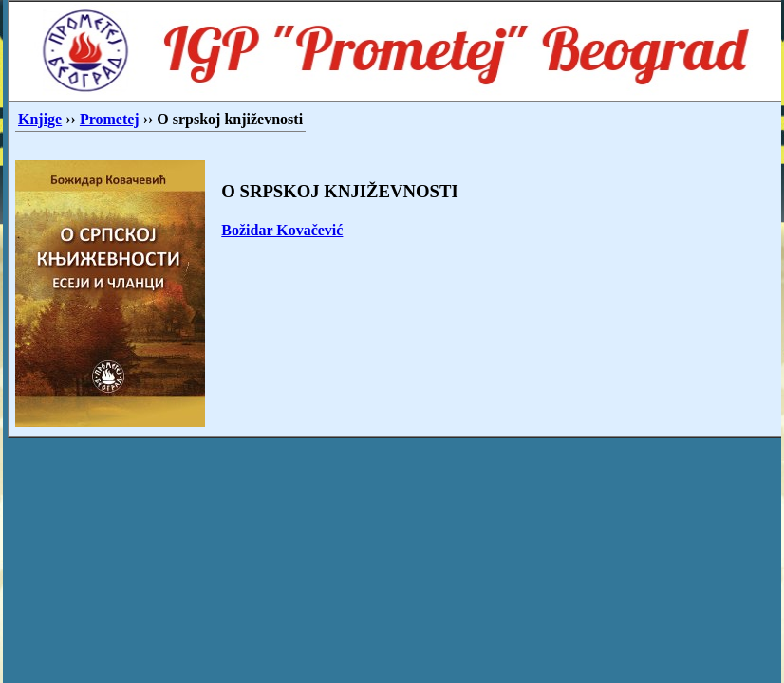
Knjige (40, 119)
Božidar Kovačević (282, 230)
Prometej (110, 119)
